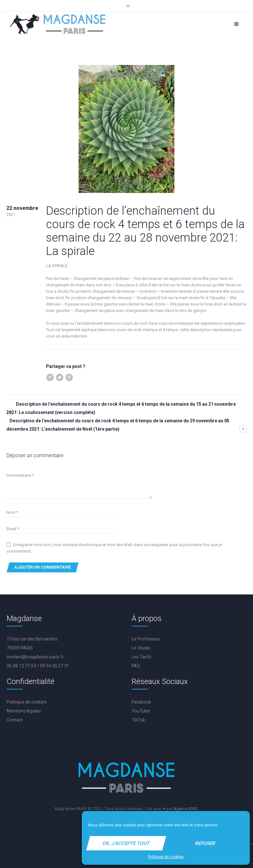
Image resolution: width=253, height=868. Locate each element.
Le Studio (141, 648)
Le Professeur (146, 639)
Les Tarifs (142, 657)
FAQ (136, 666)
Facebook (141, 702)
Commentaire (20, 475)
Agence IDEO (185, 809)
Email (13, 529)
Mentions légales (24, 711)
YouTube (141, 711)
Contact (15, 720)
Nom (12, 512)
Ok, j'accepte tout (126, 843)
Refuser (205, 843)
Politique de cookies (166, 857)
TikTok (138, 720)
